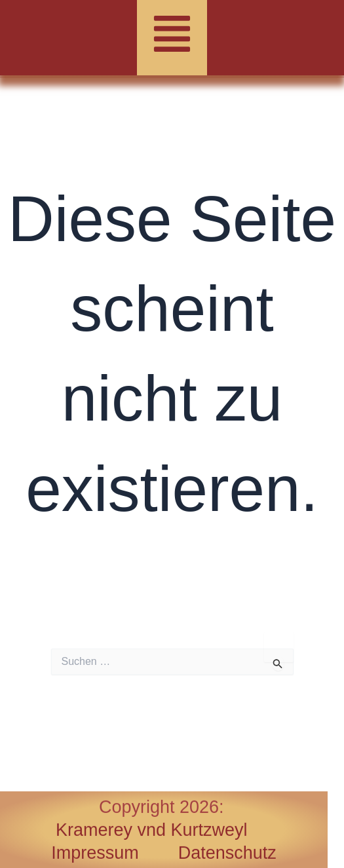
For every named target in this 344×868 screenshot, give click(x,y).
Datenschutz (227, 853)
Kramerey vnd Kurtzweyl (152, 830)
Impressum (115, 853)
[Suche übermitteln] (278, 664)
